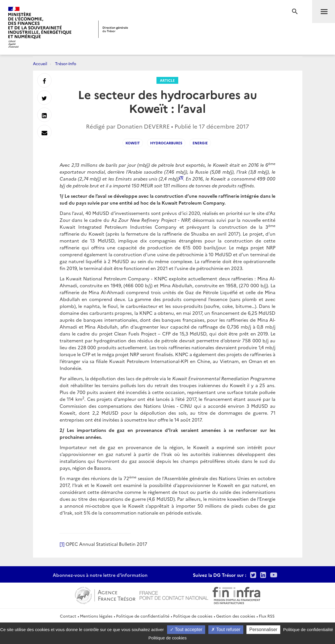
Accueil (40, 63)
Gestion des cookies (236, 616)
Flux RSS (267, 616)
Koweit (133, 143)
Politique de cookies (193, 616)
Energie (200, 143)
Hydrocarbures (166, 143)
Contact (68, 616)
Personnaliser (263, 630)
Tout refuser (226, 630)
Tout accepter (186, 630)
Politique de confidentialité (143, 616)
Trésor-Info (66, 63)
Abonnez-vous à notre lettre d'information (100, 575)
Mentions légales (96, 616)
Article (167, 80)
